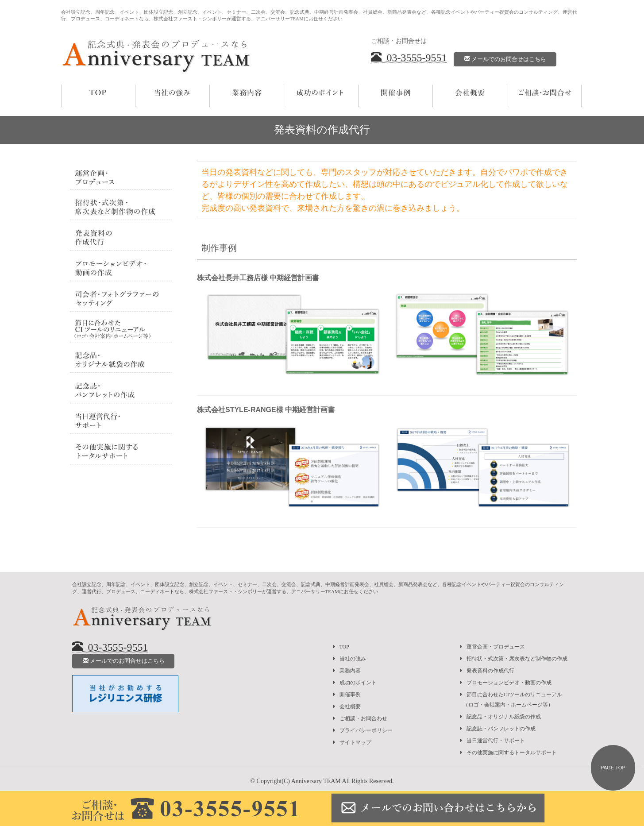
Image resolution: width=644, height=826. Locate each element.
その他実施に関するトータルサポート (509, 753)
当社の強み (350, 659)
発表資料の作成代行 (487, 671)
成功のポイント (355, 683)
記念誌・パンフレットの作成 (498, 729)
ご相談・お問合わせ (360, 718)
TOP (341, 647)
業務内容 (347, 671)
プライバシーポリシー (363, 730)
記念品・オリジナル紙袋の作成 (501, 717)
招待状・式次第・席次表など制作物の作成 (514, 659)
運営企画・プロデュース (493, 647)
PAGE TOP (613, 768)
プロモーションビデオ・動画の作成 (506, 683)
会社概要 (347, 706)
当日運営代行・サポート (493, 741)
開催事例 (347, 695)
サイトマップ (352, 742)
